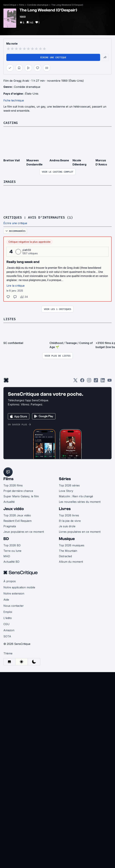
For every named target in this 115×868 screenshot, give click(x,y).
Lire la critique (16, 286)
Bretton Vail (12, 160)
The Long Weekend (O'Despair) (67, 5)
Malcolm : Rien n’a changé (76, 496)
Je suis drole (67, 526)
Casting (11, 123)
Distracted (65, 556)
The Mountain (68, 551)
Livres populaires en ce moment (80, 532)
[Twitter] (75, 381)
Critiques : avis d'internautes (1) (38, 217)
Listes (10, 319)
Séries (65, 479)
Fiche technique (14, 100)
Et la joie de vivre (70, 521)
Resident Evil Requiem (17, 521)
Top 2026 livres (69, 515)
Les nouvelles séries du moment (80, 502)
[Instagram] (89, 381)
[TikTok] (96, 381)
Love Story (66, 491)
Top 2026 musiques (72, 545)
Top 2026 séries (69, 485)
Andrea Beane (59, 160)
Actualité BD (11, 562)
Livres (65, 509)
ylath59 (27, 250)
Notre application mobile (19, 587)
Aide (6, 600)
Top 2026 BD (12, 545)
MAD (7, 556)
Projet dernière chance (18, 491)
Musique (67, 539)
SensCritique (10, 5)
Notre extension (14, 593)
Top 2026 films (13, 485)
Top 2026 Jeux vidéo (17, 515)
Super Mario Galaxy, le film (21, 496)
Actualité (9, 502)
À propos (10, 581)
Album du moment (71, 562)
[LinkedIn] (103, 381)
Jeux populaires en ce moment (24, 532)
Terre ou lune (12, 551)
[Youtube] (110, 381)
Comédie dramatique (38, 5)
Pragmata (10, 526)
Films (22, 5)
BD (6, 539)
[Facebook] (82, 381)
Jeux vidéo (14, 509)
